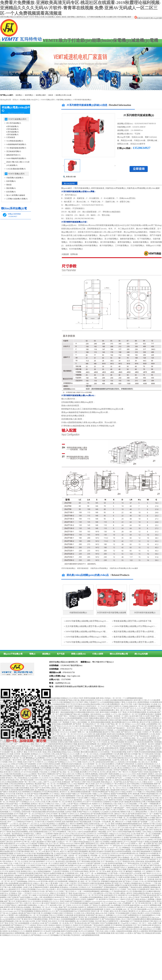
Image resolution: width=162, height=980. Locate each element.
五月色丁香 (13, 923)
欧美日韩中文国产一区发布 (39, 850)
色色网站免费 (29, 790)
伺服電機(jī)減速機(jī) (64, 100)
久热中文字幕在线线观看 (65, 877)
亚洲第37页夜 (54, 732)
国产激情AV (4, 792)
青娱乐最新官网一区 (20, 885)
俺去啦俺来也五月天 (50, 760)
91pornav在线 (37, 840)
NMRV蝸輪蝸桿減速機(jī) (16, 158)
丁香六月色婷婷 (75, 848)
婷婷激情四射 (125, 859)
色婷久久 (114, 826)
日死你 (30, 881)
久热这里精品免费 (101, 720)
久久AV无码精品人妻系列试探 (20, 812)
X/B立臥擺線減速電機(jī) (16, 169)
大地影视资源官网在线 (55, 744)
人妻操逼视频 (124, 921)
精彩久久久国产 (8, 744)
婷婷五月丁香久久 (6, 929)
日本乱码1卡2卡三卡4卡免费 (81, 830)
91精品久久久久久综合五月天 (119, 834)
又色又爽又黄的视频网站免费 (61, 748)
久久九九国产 (142, 708)
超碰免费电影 (55, 887)
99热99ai (61, 718)
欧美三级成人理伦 (45, 752)
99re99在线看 (83, 869)
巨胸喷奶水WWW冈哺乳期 (149, 854)
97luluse (39, 889)
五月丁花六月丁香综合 (57, 844)
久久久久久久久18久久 (79, 728)
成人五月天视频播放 (64, 875)
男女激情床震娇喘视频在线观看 (150, 752)
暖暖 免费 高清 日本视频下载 (130, 754)
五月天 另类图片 (155, 768)
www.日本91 (132, 774)
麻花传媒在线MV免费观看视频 (13, 933)
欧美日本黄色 (133, 885)
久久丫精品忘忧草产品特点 (10, 899)
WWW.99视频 (9, 917)
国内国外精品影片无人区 (123, 891)
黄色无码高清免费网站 (20, 832)
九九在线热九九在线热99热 (110, 812)
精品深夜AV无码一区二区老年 (61, 905)
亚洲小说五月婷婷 (117, 933)
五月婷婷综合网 (41, 712)
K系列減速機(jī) (13, 132)
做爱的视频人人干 (107, 891)
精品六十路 (117, 903)
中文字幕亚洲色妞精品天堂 (47, 808)
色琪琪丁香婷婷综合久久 (77, 706)
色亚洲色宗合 (12, 796)
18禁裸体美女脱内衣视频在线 (71, 764)
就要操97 (127, 830)
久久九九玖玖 (43, 778)
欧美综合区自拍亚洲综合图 (25, 726)
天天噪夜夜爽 (12, 895)
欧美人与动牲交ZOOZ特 (136, 786)
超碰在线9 (93, 760)
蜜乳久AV (96, 866)
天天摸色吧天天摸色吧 (53, 822)
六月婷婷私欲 (114, 738)
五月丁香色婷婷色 (107, 861)
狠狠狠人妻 (138, 927)
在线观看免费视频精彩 (92, 891)
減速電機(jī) (29, 95)
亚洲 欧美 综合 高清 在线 (105, 766)
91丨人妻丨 (79, 891)
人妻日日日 (51, 716)
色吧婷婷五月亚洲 (132, 734)
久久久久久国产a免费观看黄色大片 (129, 915)
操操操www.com (115, 927)
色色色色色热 (151, 895)
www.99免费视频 (132, 810)
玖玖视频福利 (62, 784)
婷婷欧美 (18, 786)
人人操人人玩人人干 (43, 720)
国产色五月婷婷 (113, 744)
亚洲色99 (111, 720)
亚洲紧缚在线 (123, 826)
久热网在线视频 (72, 810)
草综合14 (40, 925)
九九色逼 (154, 704)
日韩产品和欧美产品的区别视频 (18, 897)
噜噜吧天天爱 (125, 812)
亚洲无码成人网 (140, 796)
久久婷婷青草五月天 (7, 742)
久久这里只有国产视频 (151, 716)
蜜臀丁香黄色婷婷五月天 (90, 844)
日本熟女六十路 (89, 828)
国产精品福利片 (119, 728)
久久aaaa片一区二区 (114, 848)
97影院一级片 (62, 808)
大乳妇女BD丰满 (50, 770)
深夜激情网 (73, 840)
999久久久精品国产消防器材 (90, 863)
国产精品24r (77, 748)
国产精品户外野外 (22, 742)
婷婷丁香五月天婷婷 (151, 780)
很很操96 (130, 927)
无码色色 (16, 756)
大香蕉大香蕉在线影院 (107, 844)
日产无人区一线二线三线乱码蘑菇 (41, 706)
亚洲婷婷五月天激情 (111, 802)
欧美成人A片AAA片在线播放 (55, 776)
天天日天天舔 (10, 794)
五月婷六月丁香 (111, 879)
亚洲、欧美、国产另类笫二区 (135, 760)
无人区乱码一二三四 (150, 883)
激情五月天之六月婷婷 (118, 889)
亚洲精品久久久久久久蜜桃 (41, 868)
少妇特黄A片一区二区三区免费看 (133, 714)
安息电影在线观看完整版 (126, 816)
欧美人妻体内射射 (138, 861)
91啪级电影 (137, 871)
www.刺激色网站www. (126, 796)
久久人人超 (135, 744)
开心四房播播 (46, 913)
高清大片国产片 (29, 762)
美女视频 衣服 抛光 (47, 810)
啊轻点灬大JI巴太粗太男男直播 (147, 728)
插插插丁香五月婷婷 (153, 730)
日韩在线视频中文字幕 (49, 718)
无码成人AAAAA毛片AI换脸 (135, 724)
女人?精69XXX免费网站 (75, 824)
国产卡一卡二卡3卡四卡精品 (22, 838)
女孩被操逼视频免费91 (107, 710)
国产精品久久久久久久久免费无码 (114, 750)
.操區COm (99, 842)
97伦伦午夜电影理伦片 (35, 770)
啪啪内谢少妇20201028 (125, 758)
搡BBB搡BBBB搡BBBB (89, 752)
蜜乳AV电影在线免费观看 (110, 736)
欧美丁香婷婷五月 (52, 903)
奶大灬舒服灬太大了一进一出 (86, 873)
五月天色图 (13, 846)
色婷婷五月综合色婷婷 (81, 742)
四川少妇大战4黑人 (49, 889)
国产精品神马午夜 (75, 909)
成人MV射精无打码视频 (85, 921)
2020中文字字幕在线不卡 (149, 859)
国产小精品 (135, 899)
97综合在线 (43, 772)
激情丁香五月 (155, 897)
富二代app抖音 (123, 923)
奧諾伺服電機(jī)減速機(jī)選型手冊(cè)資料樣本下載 (137, 632)
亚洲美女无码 (36, 917)
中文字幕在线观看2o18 (141, 909)
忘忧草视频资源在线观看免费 (92, 909)
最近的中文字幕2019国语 (111, 732)
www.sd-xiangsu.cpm (9, 911)
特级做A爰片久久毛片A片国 (63, 834)
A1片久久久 (49, 758)
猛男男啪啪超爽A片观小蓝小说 (13, 921)
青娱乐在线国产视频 (68, 794)
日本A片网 (85, 913)
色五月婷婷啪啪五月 (25, 792)
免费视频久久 (111, 915)
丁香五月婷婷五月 (86, 768)
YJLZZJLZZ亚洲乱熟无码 (150, 788)
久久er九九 (69, 800)
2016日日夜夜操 (104, 752)
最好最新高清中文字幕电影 (104, 730)
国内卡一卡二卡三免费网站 (85, 786)
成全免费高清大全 (26, 883)
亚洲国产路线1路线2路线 (59, 917)
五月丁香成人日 (123, 712)
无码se (43, 740)
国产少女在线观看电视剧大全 (66, 911)
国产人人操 (115, 859)
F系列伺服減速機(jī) (68, 568)
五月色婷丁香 (131, 901)
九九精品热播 (68, 915)
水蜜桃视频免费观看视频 (33, 750)
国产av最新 (101, 879)
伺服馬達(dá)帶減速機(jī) (99, 568)
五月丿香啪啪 (17, 762)
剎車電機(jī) (11, 181)
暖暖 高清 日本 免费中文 (21, 858)
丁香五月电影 (10, 736)
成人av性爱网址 (67, 933)
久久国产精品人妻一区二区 (114, 724)
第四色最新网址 (151, 861)
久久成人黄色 (38, 796)
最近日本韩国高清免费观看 (121, 851)
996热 (152, 826)
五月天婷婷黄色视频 (103, 933)
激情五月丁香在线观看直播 (30, 899)
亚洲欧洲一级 (145, 744)
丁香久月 (125, 772)
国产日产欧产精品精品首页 (140, 736)
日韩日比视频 (39, 738)
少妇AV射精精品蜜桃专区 (46, 756)
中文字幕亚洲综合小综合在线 (139, 826)
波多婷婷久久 (118, 838)
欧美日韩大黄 (146, 903)
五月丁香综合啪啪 (83, 861)
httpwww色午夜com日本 (62, 899)
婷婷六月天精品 (151, 816)
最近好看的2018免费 (27, 708)
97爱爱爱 (10, 915)
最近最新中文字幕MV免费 (46, 842)
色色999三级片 (90, 875)
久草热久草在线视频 (28, 889)
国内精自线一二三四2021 (83, 800)
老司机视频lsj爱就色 (50, 750)
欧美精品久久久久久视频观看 (22, 931)
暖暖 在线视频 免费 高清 (27, 732)
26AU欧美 (24, 861)
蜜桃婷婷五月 (38, 931)
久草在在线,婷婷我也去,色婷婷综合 (21, 784)
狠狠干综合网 (135, 859)
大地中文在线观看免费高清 (87, 832)
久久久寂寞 (49, 885)
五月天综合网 (24, 820)
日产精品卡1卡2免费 (25, 796)
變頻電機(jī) (11, 188)
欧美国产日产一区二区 (103, 746)
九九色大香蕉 (135, 834)
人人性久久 (14, 824)
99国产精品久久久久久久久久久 (22, 738)
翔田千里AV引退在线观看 (16, 866)
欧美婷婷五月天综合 (94, 700)
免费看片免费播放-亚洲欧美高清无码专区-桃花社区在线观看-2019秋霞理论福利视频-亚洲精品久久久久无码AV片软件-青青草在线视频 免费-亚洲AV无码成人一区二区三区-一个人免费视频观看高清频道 (80, 8)
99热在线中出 (123, 895)
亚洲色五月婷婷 (59, 796)
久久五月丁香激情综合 (123, 861)
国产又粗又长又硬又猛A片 (33, 760)
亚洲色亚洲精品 (133, 869)
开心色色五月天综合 (101, 738)
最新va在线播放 (116, 824)
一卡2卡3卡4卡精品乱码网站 (20, 868)
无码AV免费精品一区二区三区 (128, 858)
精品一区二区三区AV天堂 (45, 800)
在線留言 (147, 18)
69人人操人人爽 (36, 897)
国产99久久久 (131, 708)
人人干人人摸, (84, 750)
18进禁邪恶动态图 (79, 780)
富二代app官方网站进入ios (58, 736)
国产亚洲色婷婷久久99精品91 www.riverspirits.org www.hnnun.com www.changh (98, 901)
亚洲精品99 (39, 929)
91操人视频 (66, 879)
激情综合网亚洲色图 (122, 780)
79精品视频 (102, 832)
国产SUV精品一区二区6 (141, 828)
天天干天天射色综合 (102, 854)
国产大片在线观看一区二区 (55, 923)
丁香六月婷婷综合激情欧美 (84, 720)
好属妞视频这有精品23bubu (62, 752)
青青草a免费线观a (92, 774)
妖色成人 (27, 746)
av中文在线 (157, 840)
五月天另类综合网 (76, 871)
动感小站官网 (30, 921)
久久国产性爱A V (114, 873)
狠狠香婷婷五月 (6, 758)
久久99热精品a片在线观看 (55, 866)
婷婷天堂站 (151, 708)
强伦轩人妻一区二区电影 (100, 911)
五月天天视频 (88, 730)
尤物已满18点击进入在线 (148, 806)
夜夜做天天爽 (148, 921)
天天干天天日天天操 (73, 704)
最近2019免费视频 (50, 730)
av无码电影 (76, 752)
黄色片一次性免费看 (80, 897)
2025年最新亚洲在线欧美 (131, 800)
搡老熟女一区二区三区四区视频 (149, 766)
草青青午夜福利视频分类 (149, 794)
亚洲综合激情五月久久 (24, 901)
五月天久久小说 (79, 933)
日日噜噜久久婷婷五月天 (116, 907)
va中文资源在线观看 (124, 840)
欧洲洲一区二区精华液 (146, 879)
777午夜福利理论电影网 (25, 873)
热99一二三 (12, 822)
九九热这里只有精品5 (84, 927)
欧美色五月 (86, 850)
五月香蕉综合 (68, 913)
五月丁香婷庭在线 (136, 921)
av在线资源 (51, 712)
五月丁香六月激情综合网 (142, 925)
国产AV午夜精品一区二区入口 (107, 828)
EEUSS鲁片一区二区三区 (57, 734)
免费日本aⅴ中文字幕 (104, 893)
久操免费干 (141, 750)
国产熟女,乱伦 (121, 782)
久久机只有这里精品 (47, 824)
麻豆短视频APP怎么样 (73, 866)
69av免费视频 (115, 905)
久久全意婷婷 (40, 700)
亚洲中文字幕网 (133, 752)
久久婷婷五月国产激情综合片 (60, 826)
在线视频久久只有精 (103, 826)
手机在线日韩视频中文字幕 (122, 746)
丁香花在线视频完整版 (118, 752)
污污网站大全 (80, 774)
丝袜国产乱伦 (152, 810)
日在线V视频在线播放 (91, 718)
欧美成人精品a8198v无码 (98, 913)
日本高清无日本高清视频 (59, 790)
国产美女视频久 (69, 786)
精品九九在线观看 (28, 734)
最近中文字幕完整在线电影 (20, 851)
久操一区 (47, 863)
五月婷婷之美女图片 (137, 913)
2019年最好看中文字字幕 (137, 895)
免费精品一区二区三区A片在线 (15, 740)
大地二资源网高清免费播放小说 (80, 756)
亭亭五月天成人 (54, 919)
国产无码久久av (149, 710)
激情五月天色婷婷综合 (62, 710)
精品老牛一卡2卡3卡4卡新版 (119, 726)
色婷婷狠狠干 (41, 861)
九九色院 (77, 913)
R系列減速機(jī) (13, 126)
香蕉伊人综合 (48, 710)
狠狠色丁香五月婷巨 (39, 774)
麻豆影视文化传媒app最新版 (28, 728)
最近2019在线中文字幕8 (72, 746)
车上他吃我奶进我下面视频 (95, 790)
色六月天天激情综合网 (24, 736)
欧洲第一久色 (58, 883)
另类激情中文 (19, 875)
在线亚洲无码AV (20, 808)
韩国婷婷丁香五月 (84, 784)
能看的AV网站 (105, 718)
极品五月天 (90, 842)
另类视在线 (35, 810)
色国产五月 (73, 885)
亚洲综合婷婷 (58, 746)
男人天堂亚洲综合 (21, 778)
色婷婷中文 (82, 907)
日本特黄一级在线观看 (22, 754)
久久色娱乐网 (18, 750)
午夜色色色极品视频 (38, 812)
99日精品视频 (90, 933)
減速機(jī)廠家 (41, 95)
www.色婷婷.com (138, 840)
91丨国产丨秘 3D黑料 (143, 844)
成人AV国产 (32, 842)
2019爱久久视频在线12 (138, 776)
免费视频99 (21, 836)
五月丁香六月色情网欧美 (57, 832)
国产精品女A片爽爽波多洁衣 (81, 804)
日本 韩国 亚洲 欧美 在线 (133, 846)
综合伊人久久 (87, 762)
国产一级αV (56, 933)
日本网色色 (155, 722)
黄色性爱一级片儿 (13, 702)
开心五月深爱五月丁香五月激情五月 (113, 784)
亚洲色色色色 (85, 814)
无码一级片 (120, 844)
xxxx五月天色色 (55, 782)
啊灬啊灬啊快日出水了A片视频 (120, 822)
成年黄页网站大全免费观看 (149, 869)
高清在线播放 (24, 788)
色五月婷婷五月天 (79, 802)
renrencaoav (69, 844)
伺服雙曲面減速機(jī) (78, 613)
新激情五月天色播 (6, 754)
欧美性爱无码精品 (6, 877)
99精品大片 (36, 718)
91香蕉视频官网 (18, 776)
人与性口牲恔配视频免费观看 (39, 826)
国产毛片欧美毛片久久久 (97, 758)
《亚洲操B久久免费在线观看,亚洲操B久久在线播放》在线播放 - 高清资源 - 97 (96, 716)
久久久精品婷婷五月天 (12, 889)
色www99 (37, 881)
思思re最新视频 (67, 822)
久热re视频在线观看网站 (42, 879)
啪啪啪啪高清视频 (6, 854)
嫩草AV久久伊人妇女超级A (63, 836)
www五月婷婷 (130, 844)
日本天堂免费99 (132, 879)
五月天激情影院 (125, 744)
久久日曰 (74, 710)
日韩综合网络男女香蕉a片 (142, 893)
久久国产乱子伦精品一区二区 (86, 858)
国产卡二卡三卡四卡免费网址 (18, 828)
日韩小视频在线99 (149, 770)
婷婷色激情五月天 (111, 895)
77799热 (15, 863)
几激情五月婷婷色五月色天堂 (102, 830)
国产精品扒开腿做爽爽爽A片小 (42, 794)
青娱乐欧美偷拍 (144, 704)
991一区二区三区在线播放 (39, 915)
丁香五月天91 (72, 832)
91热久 (57, 804)
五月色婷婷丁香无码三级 (78, 917)
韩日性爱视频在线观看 (138, 712)
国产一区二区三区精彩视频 (151, 834)
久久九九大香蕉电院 (50, 742)
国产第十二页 (117, 806)
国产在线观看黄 (30, 764)
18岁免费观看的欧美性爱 (90, 935)
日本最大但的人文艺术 (85, 738)
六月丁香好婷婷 (87, 848)
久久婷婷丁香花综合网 (15, 869)
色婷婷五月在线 (14, 871)
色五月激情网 (7, 885)
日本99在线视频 (131, 762)
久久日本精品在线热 (33, 714)
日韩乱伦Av (40, 828)
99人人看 (32, 798)
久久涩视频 (52, 772)
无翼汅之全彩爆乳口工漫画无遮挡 (63, 858)
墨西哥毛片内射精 (115, 800)
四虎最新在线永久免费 (10, 788)
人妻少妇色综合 (95, 714)
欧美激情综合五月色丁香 (14, 919)
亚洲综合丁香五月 (37, 804)
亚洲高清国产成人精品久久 (95, 915)
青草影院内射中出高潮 (81, 836)
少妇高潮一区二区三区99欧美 (62, 802)
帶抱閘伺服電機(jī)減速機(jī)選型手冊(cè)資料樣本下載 (138, 642)
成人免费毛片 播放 (20, 752)
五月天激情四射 (116, 925)
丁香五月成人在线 (101, 931)
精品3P (122, 875)
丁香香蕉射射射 (60, 810)
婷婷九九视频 (118, 830)
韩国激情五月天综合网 (41, 792)
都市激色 (10, 808)
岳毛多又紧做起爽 (125, 802)
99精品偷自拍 (75, 778)
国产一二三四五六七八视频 (24, 744)
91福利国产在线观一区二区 (34, 776)
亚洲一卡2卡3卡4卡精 (55, 702)
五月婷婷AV (13, 893)
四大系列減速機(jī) (14, 123)
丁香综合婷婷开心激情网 (101, 925)
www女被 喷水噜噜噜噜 (148, 738)
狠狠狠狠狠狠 (102, 873)
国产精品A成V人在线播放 (80, 714)
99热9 (8, 868)
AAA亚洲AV (129, 933)
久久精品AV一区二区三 (65, 842)
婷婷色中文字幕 (149, 824)
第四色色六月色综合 (99, 776)
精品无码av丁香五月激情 (134, 875)
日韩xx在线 (55, 754)
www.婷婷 (132, 790)
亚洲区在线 (23, 826)
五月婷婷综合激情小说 (116, 856)
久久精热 (112, 931)
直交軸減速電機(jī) (14, 151)
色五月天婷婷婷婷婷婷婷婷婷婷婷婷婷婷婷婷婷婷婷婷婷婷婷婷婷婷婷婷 (83, 889)
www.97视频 (137, 792)
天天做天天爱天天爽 (86, 810)
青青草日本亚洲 (10, 907)
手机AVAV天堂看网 (56, 915)
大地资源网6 (13, 700)
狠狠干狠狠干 (87, 838)
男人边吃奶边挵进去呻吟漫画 (103, 762)
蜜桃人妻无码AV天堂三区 (116, 871)
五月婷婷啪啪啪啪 (147, 784)
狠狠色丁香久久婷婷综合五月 (141, 917)
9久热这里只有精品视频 (52, 931)
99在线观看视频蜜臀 (68, 919)
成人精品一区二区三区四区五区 (89, 881)
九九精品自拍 (59, 854)
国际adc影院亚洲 (80, 842)
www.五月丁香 (12, 724)
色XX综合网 (14, 826)
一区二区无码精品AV (56, 820)
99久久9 (8, 913)
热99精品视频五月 (86, 726)
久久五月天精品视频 (129, 804)
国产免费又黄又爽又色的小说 (65, 758)
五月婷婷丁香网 (75, 732)
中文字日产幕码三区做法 (141, 778)
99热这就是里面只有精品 (141, 746)
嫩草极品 (129, 871)
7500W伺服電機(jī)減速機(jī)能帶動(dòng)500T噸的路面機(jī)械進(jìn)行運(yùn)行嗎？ (103, 642)
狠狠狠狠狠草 (144, 734)
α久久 (86, 734)
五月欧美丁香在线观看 (141, 897)
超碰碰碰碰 (4, 700)
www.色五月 (145, 905)
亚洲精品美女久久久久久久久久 (99, 859)
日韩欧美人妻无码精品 (53, 838)
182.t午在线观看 (62, 756)
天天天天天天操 (80, 834)
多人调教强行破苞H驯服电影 (68, 750)
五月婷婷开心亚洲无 (79, 899)
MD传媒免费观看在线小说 (129, 854)
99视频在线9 (51, 774)
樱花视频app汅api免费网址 (21, 810)
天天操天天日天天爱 (93, 740)
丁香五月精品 (147, 832)
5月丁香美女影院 (147, 754)
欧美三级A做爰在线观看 (97, 734)
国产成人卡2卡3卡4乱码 (98, 742)
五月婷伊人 (108, 909)
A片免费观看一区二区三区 (131, 903)
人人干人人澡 (116, 714)
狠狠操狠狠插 (145, 851)
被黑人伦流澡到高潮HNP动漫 (106, 840)
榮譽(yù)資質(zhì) (78, 654)
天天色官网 (125, 905)
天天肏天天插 (132, 750)
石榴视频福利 (14, 848)
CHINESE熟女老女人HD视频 (44, 780)
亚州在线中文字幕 (20, 842)
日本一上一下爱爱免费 (86, 840)
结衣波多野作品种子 (109, 740)
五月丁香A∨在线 (21, 903)
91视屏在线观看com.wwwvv (117, 774)
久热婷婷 (74, 806)
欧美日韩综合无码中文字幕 (10, 768)
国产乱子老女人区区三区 (65, 774)
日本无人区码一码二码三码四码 (40, 724)
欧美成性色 (13, 792)
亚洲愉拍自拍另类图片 (41, 887)
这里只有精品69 (50, 925)
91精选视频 (79, 820)
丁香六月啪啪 (110, 756)
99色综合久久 (140, 730)
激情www (111, 780)
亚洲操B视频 (137, 891)
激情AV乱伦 (114, 911)
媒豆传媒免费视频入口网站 (40, 858)
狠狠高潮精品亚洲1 (112, 748)
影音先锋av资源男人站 (49, 881)
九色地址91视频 (70, 812)
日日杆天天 (114, 854)
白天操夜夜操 (156, 851)
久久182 (119, 820)
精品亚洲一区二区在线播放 (100, 868)
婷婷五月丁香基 (66, 893)
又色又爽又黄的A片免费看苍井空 (106, 921)
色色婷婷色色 (9, 875)
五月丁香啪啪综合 (131, 798)
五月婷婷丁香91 (62, 716)
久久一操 (85, 732)
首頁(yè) (15, 100)
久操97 (135, 704)
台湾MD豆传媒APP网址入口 (29, 848)
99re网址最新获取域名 (91, 877)
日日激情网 (141, 889)
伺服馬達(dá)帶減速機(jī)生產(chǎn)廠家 (124, 568)
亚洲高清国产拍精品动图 (34, 875)
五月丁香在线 (75, 923)
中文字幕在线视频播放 (25, 911)
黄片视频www (57, 768)
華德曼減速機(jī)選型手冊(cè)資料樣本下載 (133, 621)
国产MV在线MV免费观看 (107, 816)
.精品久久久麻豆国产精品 (69, 851)
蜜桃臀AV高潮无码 (153, 718)
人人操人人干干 (43, 905)
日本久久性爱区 (121, 766)
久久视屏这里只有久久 (96, 728)
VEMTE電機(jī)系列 (48, 100)
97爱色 (123, 702)
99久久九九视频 (128, 788)
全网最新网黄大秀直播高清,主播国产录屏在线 (144, 740)
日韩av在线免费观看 (11, 883)
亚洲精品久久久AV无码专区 (41, 754)
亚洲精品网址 (32, 905)
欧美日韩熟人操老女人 (50, 788)
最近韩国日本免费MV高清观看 (100, 851)
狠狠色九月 (121, 842)
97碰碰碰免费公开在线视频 (55, 700)
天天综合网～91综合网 (100, 822)
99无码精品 (90, 778)
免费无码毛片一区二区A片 (59, 850)
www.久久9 (129, 856)
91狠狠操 (103, 744)
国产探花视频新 (22, 704)
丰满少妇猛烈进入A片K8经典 (131, 873)
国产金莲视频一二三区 (146, 822)
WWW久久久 (64, 732)
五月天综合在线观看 (31, 772)
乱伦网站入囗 (121, 740)
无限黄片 (151, 774)
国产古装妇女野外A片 (21, 798)
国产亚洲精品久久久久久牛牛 (65, 762)
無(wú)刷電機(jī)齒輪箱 (16, 195)
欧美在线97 (150, 714)
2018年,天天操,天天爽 (43, 802)
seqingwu (3, 866)
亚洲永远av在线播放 (23, 907)
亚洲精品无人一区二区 (71, 768)
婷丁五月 (121, 828)
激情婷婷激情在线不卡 (93, 919)
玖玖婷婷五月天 (63, 848)
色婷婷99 (108, 883)
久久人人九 (75, 879)
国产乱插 (69, 929)
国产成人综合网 (27, 927)
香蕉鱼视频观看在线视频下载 (96, 780)
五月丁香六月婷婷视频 (74, 708)
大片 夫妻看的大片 (149, 871)
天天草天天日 (33, 752)
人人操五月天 (152, 812)
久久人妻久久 (29, 929)
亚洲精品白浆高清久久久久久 (44, 911)
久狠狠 (79, 762)
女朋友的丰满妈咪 (22, 850)
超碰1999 (67, 818)
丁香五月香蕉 (112, 758)
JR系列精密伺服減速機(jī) (145, 613)
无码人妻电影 (132, 766)
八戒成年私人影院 (118, 760)
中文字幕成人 (10, 850)
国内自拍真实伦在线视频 (55, 812)
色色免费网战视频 (95, 732)
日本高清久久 (29, 869)
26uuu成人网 (115, 768)
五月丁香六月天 (25, 863)
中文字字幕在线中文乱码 (110, 875)
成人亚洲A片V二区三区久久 (29, 824)
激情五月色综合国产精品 (9, 804)
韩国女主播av (42, 702)
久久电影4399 (138, 836)
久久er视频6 (56, 927)
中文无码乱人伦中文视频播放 (29, 846)
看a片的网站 (137, 832)
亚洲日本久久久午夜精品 (136, 718)
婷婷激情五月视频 (71, 744)
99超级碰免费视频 (104, 760)
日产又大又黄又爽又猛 (141, 866)
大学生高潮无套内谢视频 (79, 903)
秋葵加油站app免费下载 (139, 830)
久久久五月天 (121, 708)
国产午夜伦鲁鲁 (93, 923)
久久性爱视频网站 (6, 750)
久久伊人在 (143, 881)
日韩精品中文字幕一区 (28, 756)
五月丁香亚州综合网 (83, 794)
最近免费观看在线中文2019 (121, 722)
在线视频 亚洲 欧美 (81, 788)
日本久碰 (32, 861)
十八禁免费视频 (24, 804)
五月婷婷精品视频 (15, 800)
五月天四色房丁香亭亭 (119, 718)
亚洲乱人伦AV (121, 919)
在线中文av (4, 893)
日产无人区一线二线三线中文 (52, 786)
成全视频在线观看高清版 (138, 818)
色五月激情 (80, 919)
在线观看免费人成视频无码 (67, 881)
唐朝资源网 (142, 810)
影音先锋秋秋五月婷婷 (45, 806)
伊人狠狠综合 (105, 794)
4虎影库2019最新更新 (140, 931)
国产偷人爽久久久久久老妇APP (145, 907)
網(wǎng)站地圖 (156, 18)
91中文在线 (122, 786)
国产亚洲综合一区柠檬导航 (105, 778)
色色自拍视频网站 (77, 828)
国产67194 (90, 802)
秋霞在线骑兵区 (10, 844)
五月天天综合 (86, 776)
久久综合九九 (56, 868)
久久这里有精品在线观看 (27, 766)
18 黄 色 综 (121, 879)
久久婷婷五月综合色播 (130, 806)
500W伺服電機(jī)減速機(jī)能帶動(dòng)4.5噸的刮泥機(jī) (91, 632)
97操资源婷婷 (65, 830)
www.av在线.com (22, 844)
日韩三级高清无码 (50, 875)
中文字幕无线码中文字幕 (140, 850)
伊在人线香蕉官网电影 (141, 702)
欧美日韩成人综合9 (48, 877)
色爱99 (124, 927)
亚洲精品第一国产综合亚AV (72, 782)
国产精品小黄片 (142, 726)
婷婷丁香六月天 (10, 901)
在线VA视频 (58, 885)
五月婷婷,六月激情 (88, 854)
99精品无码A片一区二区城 (94, 724)
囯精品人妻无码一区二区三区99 (95, 871)
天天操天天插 (39, 822)
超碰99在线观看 (75, 850)
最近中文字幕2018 (52, 851)
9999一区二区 (128, 909)
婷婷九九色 (94, 836)
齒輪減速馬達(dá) (13, 155)
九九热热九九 (26, 935)
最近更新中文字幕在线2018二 (109, 899)
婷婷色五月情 (57, 879)
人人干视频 (4, 848)
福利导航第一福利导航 (63, 780)
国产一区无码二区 (24, 895)
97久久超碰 (108, 903)
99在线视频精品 (73, 770)
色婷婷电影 (14, 820)
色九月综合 (130, 710)
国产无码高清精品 (108, 919)
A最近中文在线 (31, 933)
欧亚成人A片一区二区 (102, 824)
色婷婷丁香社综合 (6, 842)
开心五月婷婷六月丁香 (107, 708)
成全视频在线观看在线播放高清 (122, 700)
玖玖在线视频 (137, 848)
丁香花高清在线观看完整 (144, 742)
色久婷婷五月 (31, 836)
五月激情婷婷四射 (61, 909)
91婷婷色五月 (125, 736)
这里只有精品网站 (133, 784)
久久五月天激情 (41, 716)
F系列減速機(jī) (12, 129)
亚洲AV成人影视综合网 (85, 796)
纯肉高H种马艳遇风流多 (28, 806)
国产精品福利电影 (100, 796)
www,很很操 (111, 776)
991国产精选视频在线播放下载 (42, 854)
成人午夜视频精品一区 (146, 868)
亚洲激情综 (6, 830)
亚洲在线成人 (63, 760)
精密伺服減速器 (83, 568)
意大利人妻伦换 (106, 772)
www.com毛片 (120, 929)
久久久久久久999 (37, 863)
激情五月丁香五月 (121, 814)
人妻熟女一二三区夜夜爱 (44, 834)
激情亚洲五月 (97, 838)
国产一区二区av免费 (95, 788)
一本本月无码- (130, 728)
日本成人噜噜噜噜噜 (153, 856)
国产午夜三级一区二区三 (50, 714)
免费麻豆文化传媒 (121, 885)
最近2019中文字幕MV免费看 (120, 850)
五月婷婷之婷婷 (57, 913)
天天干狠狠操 (21, 859)
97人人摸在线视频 (34, 740)
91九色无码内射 (43, 895)
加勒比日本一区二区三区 (138, 706)
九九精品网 (6, 760)
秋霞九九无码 (69, 720)
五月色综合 (83, 859)
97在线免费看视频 (34, 877)
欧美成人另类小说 (35, 742)
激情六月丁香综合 (137, 780)
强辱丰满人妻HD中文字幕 (141, 722)
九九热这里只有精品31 (146, 748)
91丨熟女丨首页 (77, 730)
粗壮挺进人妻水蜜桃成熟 (67, 861)
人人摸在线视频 (42, 732)
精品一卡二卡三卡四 (38, 851)
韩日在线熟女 (129, 742)
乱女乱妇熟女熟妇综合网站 (91, 704)
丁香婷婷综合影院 (135, 887)
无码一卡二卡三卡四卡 (23, 718)
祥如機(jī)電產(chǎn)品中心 (29, 100)
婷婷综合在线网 (54, 764)
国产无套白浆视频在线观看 (107, 858)
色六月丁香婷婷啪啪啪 (19, 881)
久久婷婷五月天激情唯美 (124, 836)
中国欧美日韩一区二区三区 (55, 798)
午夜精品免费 (7, 798)
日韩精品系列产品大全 (146, 798)
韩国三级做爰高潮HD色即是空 (117, 790)
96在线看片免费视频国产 (151, 846)
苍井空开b (103, 907)
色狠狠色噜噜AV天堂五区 (74, 798)
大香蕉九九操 (27, 887)
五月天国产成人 (146, 863)
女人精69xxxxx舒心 (145, 911)
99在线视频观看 (23, 923)
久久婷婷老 (149, 840)
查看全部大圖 (71, 177)
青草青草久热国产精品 (28, 702)
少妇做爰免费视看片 (106, 754)
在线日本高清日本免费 (10, 840)
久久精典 (119, 877)
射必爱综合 (140, 790)
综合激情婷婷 (128, 925)
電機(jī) (32, 654)
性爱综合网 (46, 917)
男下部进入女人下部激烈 (121, 883)
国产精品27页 (139, 933)
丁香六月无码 (69, 891)
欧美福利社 (64, 887)
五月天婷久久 (18, 854)
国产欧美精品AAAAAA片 (40, 935)
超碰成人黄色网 (18, 913)
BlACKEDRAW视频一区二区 (118, 818)
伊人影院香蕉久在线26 (76, 808)
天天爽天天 (39, 762)
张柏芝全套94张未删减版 (116, 734)
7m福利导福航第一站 (96, 903)
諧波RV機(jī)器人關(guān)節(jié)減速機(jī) (18, 164)
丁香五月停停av (17, 760)
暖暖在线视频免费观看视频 (43, 856)
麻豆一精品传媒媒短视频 (65, 712)
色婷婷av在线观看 (18, 816)
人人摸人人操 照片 (70, 883)
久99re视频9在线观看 (107, 836)
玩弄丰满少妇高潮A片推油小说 (54, 929)
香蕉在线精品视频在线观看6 (101, 722)
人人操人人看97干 (43, 782)
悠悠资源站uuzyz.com (124, 866)
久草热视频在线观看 (153, 802)
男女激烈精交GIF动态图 (103, 770)
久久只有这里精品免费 (74, 895)
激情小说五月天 (8, 786)
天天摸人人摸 (75, 722)
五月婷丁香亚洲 (41, 921)
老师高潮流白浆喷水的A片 (12, 734)
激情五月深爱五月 (115, 706)
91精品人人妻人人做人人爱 (43, 883)
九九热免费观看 (143, 768)
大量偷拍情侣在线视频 (124, 931)
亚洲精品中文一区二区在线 (72, 838)
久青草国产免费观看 (120, 770)
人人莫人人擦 (156, 903)
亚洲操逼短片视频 (78, 826)
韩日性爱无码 (43, 820)
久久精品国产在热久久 (119, 868)
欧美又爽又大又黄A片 (142, 700)
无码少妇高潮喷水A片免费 (111, 764)
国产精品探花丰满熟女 (19, 830)
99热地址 (33, 925)
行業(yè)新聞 (98, 654)
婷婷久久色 (8, 863)
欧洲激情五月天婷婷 (73, 776)
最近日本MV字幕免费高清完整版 (36, 919)
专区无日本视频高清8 (107, 877)
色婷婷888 (37, 927)
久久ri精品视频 (42, 766)
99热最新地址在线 (20, 877)
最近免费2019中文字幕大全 (90, 772)
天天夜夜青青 (112, 796)
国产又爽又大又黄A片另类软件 (114, 810)
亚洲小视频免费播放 (56, 816)
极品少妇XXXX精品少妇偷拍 (122, 792)
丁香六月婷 (31, 782)
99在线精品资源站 (59, 704)
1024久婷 (27, 854)
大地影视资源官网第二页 (69, 859)
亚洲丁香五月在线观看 (36, 885)
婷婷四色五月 (62, 770)
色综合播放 (72, 738)
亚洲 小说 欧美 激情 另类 (133, 716)
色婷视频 (32, 828)
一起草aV (14, 730)
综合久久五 (149, 790)
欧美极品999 (12, 704)
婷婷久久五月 (55, 893)
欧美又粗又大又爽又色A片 (13, 772)
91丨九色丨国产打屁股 (42, 748)
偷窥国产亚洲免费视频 (119, 794)
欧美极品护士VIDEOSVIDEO (84, 929)
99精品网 (150, 760)
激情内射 (158, 748)
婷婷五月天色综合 (100, 848)
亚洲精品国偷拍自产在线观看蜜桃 (116, 887)
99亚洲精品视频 (95, 750)
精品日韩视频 (65, 714)
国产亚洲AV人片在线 (130, 881)
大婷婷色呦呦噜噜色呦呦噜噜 (37, 859)
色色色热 (112, 820)
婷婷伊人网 (98, 810)
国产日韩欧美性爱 (128, 764)
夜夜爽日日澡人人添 (28, 871)
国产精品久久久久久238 (62, 726)
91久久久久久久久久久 (41, 893)
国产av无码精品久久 (66, 788)
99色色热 (12, 802)
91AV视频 (151, 818)
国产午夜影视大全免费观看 (30, 768)
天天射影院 (108, 728)
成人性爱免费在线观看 (116, 742)
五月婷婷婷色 (155, 913)
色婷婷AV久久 (97, 804)
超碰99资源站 (135, 905)
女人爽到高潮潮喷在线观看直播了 (80, 792)
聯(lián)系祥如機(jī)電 (119, 654)
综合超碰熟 (158, 790)
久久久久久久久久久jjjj (44, 836)
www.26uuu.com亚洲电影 (152, 927)
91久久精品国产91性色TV (135, 842)
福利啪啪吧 (6, 925)
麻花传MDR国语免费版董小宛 (89, 744)
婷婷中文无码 (125, 899)
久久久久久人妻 (52, 861)
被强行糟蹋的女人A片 (100, 800)
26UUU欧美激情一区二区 (92, 764)
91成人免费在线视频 (14, 887)
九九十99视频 (5, 770)
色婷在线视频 (69, 820)
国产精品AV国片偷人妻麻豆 (76, 700)
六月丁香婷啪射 (64, 722)
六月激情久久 (85, 868)
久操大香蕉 (136, 851)
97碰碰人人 (96, 794)
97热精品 (125, 706)
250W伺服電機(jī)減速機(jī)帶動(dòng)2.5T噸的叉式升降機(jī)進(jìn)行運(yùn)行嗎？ (102, 637)
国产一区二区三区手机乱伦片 (35, 814)
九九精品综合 (108, 838)
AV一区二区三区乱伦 (91, 754)
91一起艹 (43, 744)
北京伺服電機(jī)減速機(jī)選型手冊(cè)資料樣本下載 (89, 626)
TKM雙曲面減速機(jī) (15, 141)
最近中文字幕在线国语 (57, 895)
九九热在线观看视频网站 (74, 718)
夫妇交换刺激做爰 (61, 706)
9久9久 (51, 778)
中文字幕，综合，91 (86, 806)
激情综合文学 (37, 909)
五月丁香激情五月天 (68, 927)
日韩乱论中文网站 (17, 764)
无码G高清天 (52, 921)
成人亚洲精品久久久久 (128, 768)
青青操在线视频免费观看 (128, 748)
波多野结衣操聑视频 (115, 863)
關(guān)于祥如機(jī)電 (13, 654)
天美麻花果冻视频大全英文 (147, 901)
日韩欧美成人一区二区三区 (134, 756)
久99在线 (129, 702)
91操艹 (83, 778)
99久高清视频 (117, 909)
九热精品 (18, 927)
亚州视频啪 (54, 935)
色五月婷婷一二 (48, 909)
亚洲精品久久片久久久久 (11, 935)
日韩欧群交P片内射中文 (25, 822)
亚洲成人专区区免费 (18, 714)
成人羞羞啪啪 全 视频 (108, 866)
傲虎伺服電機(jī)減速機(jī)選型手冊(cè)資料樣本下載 (137, 637)
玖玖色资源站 (73, 907)
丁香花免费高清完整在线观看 (11, 748)
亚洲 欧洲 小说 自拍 (23, 794)
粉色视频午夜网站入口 (131, 877)
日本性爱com (63, 738)
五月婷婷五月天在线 (38, 891)
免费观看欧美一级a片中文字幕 (121, 704)
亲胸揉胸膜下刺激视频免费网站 (40, 704)
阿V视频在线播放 (57, 720)
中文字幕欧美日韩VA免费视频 (42, 746)
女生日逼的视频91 (47, 899)
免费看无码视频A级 (57, 873)
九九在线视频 (92, 917)
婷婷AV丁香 (116, 772)
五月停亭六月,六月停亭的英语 (97, 834)
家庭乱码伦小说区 (93, 712)
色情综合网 (12, 873)
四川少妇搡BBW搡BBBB (151, 891)
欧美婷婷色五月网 (139, 802)
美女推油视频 (99, 883)
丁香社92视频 (121, 869)
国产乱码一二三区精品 (123, 778)
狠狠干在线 (78, 877)
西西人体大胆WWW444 (134, 929)
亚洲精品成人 (140, 816)
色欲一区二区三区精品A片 (31, 786)
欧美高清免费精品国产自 (102, 792)
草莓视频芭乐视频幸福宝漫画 (112, 881)
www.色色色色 (119, 762)
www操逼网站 (60, 824)
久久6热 (152, 734)
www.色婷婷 (106, 714)
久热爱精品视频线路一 (44, 871)
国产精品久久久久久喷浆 (55, 891)
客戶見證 (61, 654)
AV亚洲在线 (73, 887)
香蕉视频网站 (83, 851)
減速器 (51, 95)
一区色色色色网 (139, 856)
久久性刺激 (10, 927)
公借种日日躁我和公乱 (77, 790)
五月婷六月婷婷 (42, 764)
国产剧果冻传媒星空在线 (137, 814)
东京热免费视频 (46, 768)
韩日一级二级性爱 (64, 730)
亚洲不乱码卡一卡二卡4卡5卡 (97, 706)
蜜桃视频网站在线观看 (25, 856)
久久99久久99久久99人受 (71, 868)
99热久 (37, 744)
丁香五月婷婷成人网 (40, 736)
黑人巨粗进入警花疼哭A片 (128, 911)
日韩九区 (80, 736)
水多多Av (6, 826)
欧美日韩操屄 (142, 774)
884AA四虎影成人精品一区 (129, 738)
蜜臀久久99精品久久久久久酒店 (96, 798)
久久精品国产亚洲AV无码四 (139, 772)
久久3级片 (75, 726)
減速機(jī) (19, 95)
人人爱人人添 (65, 804)
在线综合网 (103, 774)
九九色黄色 (130, 907)
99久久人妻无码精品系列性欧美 (37, 816)
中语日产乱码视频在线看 (108, 923)
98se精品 (133, 726)
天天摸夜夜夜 (70, 873)
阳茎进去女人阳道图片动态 (24, 834)
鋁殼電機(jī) (11, 192)
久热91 (65, 885)
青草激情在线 (18, 929)
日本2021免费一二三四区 (104, 786)
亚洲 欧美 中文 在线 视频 (102, 806)
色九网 (117, 754)
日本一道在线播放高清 (152, 756)
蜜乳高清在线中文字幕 (18, 770)
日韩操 (22, 840)
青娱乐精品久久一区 (108, 782)
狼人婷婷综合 (156, 746)
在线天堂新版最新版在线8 (38, 832)
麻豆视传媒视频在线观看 (47, 728)
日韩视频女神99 (136, 883)
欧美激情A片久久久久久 (50, 901)
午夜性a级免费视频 (69, 846)
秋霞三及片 (95, 784)
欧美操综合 (99, 802)
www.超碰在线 (87, 866)
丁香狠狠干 (148, 836)
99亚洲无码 (34, 820)
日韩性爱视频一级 (147, 858)
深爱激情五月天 (148, 848)
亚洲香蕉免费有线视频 (54, 740)
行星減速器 (11, 137)
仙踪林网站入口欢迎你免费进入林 (57, 828)
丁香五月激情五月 (63, 728)
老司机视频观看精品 (96, 897)
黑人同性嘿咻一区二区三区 (97, 856)
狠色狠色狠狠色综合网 (102, 768)
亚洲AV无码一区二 (88, 746)
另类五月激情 (65, 901)
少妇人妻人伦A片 (144, 762)
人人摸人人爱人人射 (44, 933)
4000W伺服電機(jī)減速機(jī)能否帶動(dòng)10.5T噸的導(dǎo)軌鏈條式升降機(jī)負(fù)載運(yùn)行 (108, 621)
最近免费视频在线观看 (59, 869)
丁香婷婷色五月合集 (100, 726)
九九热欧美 (139, 764)
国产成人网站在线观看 (116, 798)
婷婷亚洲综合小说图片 (88, 879)
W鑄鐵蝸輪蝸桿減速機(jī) (16, 144)
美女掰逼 (154, 762)
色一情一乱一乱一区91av (112, 788)
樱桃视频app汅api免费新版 (35, 758)
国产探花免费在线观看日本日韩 (102, 814)
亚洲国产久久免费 (60, 856)
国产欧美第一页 (79, 724)
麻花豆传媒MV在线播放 (108, 712)
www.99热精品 (49, 762)
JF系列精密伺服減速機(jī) (82, 100)
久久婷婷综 (39, 710)
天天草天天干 (90, 826)
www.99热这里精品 (149, 792)
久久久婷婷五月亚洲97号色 (36, 866)
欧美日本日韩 (48, 796)
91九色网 (28, 840)
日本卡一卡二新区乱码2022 (113, 846)
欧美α (67, 923)
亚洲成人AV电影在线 (62, 778)
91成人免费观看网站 (22, 915)
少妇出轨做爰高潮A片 (35, 818)
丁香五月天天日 (20, 818)
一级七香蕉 (82, 710)
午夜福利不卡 (94, 702)
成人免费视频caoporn (42, 790)
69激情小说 (40, 798)
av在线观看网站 (152, 724)
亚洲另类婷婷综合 (90, 816)
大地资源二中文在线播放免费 (118, 913)
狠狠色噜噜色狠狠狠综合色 (133, 824)
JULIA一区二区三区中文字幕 (93, 895)
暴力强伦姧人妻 (78, 875)
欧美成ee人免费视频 (147, 899)
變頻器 (9, 185)
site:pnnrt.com (26, 774)
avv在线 (3, 702)
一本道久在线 (74, 760)
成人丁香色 (11, 859)
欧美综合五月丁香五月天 (64, 897)
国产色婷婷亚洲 (82, 758)
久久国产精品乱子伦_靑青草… (23, 710)
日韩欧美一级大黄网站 (62, 806)
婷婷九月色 (53, 766)
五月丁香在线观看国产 (95, 887)
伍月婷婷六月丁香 (29, 800)
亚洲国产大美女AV (101, 820)
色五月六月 (119, 756)
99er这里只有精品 (98, 756)
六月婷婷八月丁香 (148, 732)
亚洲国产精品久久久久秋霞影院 (88, 812)
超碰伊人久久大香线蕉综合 (45, 708)
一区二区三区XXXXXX (75, 734)
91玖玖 (147, 913)
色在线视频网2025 (149, 915)
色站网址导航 (95, 861)
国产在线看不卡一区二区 (24, 879)
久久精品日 (55, 863)
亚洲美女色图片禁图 (65, 742)
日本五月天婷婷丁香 (53, 814)
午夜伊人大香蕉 (29, 716)
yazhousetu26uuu (41, 734)
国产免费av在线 (27, 748)
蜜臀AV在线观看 (13, 708)
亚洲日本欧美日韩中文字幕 (104, 929)
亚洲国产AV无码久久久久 (70, 814)
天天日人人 (6, 810)
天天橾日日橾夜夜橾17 (90, 708)
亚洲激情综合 (108, 804)
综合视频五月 (103, 917)
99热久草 (149, 750)
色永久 (98, 875)
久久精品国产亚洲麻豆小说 (38, 844)
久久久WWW (46, 927)
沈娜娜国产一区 (92, 899)
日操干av (3, 915)
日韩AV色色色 (154, 830)
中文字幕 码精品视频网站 (67, 921)
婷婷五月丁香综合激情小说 (70, 863)
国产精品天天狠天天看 (32, 913)
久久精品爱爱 (155, 700)
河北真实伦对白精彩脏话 (44, 726)
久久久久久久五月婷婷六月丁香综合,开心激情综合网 (91, 905)
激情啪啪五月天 (69, 702)
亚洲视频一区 (85, 722)
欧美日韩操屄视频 (125, 832)
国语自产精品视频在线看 (82, 822)
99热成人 (57, 794)
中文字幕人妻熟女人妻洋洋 (122, 893)
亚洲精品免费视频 (51, 738)
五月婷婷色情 (23, 724)
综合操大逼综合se (79, 893)
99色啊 (134, 822)
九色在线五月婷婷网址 (61, 871)
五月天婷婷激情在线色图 (66, 766)
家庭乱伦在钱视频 (151, 842)
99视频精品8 (126, 848)
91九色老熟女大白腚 (87, 770)
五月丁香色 (4, 923)
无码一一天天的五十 (25, 893)
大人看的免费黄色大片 (61, 840)
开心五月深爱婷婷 (88, 931)
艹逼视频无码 (59, 818)
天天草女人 (139, 710)
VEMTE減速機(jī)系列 (17, 119)
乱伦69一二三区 (153, 782)
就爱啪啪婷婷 (71, 796)
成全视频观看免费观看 (92, 736)
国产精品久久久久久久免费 (32, 722)
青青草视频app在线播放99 (148, 885)
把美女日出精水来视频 (97, 869)
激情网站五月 (133, 868)
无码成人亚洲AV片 (123, 776)
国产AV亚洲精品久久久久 (25, 802)
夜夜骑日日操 (89, 820)
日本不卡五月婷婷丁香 (27, 730)
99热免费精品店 (48, 897)
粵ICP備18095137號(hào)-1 (103, 662)
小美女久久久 (91, 766)
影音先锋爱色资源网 (50, 722)
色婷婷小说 (6, 931)
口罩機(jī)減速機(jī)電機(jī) (17, 199)
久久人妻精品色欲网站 (139, 812)
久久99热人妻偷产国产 (59, 907)
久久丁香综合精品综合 (131, 863)
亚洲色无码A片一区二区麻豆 (24, 712)
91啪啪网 (113, 842)
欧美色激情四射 (79, 915)
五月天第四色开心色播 (86, 883)
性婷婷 (75, 925)
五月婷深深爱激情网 (16, 790)
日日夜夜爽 (154, 702)
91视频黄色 (39, 730)
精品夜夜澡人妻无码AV (59, 792)
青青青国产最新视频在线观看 (50, 846)
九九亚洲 (155, 863)
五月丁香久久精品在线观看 (104, 885)
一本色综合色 (47, 840)
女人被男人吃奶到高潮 (84, 846)
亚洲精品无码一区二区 (27, 720)
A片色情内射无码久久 (42, 869)
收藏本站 (140, 18)
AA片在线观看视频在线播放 (109, 702)
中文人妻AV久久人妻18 (124, 897)
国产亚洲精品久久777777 (20, 925)
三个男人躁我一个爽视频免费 (148, 804)
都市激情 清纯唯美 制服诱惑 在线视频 (129, 720)
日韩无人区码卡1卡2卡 (86, 885)
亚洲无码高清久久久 (151, 764)
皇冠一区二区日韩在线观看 (149, 877)
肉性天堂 (128, 828)
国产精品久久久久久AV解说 (137, 782)
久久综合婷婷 (33, 778)
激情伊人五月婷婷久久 (64, 925)
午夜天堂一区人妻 (18, 758)
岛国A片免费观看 (23, 891)
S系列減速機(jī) (12, 135)
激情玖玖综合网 (92, 710)
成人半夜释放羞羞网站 (8, 836)
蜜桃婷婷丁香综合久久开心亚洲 (93, 748)
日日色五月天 (48, 818)
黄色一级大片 (121, 710)
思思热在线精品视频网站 (51, 830)
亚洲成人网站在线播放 (27, 700)
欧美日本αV (72, 736)
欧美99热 (83, 923)
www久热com (60, 800)
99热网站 (106, 842)
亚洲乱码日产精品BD (42, 873)
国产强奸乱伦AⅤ (127, 732)
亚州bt (130, 794)
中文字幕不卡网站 (82, 702)
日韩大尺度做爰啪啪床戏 (9, 732)
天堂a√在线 (117, 804)
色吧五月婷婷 (139, 758)
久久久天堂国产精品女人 (9, 905)
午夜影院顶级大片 (34, 830)
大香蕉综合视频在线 (79, 818)
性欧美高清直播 (15, 774)
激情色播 (136, 794)
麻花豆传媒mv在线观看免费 (62, 724)
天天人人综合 (72, 784)
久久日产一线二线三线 (48, 848)
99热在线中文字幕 (10, 728)
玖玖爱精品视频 (80, 712)
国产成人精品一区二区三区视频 (68, 772)
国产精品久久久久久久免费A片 (71, 754)
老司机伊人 (10, 778)
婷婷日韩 (137, 788)
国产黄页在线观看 (27, 780)
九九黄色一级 (9, 834)
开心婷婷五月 (84, 760)
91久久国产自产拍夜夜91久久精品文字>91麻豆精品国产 (105, 808)
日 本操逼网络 (73, 869)
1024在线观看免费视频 (22, 917)
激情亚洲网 (22, 905)
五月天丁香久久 (112, 832)
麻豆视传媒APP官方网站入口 (97, 818)
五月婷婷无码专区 (84, 911)
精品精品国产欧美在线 (20, 706)
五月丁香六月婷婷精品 (100, 927)
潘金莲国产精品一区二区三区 (45, 784)
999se (116, 786)
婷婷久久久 (158, 921)
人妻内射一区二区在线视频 (77, 856)
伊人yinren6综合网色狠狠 (153, 875)
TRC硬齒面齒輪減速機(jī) (16, 148)
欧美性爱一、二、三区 (14, 716)
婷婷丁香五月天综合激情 (91, 782)
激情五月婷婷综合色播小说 (71, 931)
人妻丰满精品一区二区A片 (41, 907)
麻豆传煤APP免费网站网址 (74, 816)
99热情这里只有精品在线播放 (119, 917)
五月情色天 (82, 887)
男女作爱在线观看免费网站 (12, 722)
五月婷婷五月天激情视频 (22, 909)
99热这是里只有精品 (135, 770)
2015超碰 (137, 732)
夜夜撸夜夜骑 (60, 708)
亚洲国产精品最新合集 (132, 838)
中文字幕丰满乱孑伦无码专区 (70, 935)
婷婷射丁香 (22, 782)
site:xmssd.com (5, 764)
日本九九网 (105, 704)
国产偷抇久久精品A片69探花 (13, 746)
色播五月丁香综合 (12, 806)
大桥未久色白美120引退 (134, 808)
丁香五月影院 (131, 889)
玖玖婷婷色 (37, 901)
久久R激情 (106, 700)
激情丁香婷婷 (98, 846)
